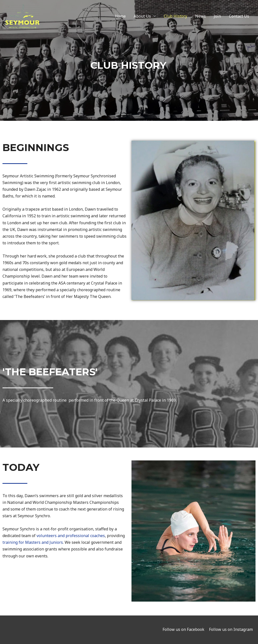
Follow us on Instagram (231, 629)
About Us (142, 17)
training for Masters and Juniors (33, 542)
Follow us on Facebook (183, 629)
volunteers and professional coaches (71, 536)
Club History (175, 17)
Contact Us (239, 17)
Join (217, 17)
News (200, 17)
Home (120, 17)
